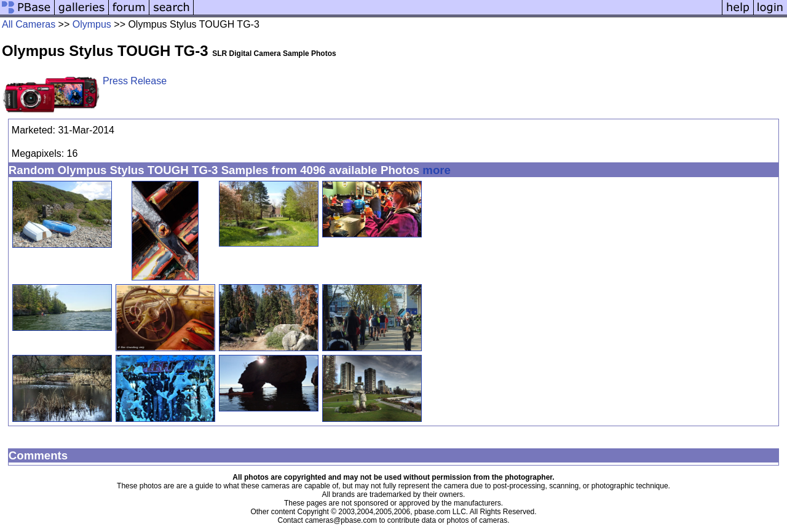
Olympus (92, 24)
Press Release (135, 81)
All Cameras (29, 24)
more (437, 170)
